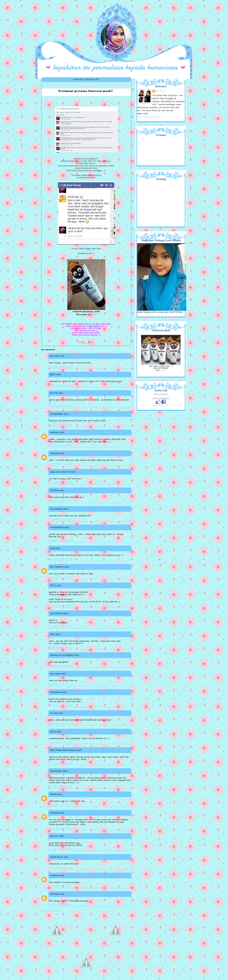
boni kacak (55, 674)
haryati (53, 794)
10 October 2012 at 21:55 (61, 385)
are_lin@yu (161, 91)
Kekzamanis (56, 771)
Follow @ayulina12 (161, 406)
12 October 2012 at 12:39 (61, 724)
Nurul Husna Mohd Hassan (63, 750)
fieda (52, 548)
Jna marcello (56, 509)
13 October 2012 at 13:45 (61, 805)
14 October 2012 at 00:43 (61, 849)
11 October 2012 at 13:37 (61, 647)
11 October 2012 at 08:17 (61, 445)
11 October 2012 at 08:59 (61, 464)
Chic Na (54, 393)
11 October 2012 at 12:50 (61, 626)
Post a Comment (49, 911)
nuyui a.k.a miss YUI (60, 472)
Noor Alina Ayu (161, 394)
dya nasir (55, 356)
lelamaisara (56, 692)
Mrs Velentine (57, 567)
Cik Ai (53, 585)
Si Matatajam (57, 414)
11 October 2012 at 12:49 (61, 605)
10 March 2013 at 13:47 (60, 886)
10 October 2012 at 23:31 (61, 406)
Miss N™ (54, 836)
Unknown (55, 432)
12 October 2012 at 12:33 (61, 705)
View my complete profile (149, 117)
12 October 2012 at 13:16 (61, 763)
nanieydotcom (57, 527)
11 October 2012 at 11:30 (61, 540)
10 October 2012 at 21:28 (61, 367)
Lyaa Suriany (57, 613)
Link (164, 370)
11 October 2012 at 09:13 (61, 501)
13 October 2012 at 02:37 (61, 786)
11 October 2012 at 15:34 (61, 684)
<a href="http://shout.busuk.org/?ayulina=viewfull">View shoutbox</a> (161, 202)
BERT (53, 375)
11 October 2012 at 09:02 (61, 482)
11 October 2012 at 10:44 (61, 520)
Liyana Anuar (57, 857)
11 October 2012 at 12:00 (61, 559)
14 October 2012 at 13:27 (61, 868)
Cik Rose (55, 490)
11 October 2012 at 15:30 (61, 666)
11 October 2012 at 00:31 (61, 425)
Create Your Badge (161, 398)
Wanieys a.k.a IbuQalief (62, 655)
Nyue (53, 634)
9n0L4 (53, 732)
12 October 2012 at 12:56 (61, 742)
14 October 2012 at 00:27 (61, 828)
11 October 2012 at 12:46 (61, 577)
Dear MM (86, 251)
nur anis (54, 713)
